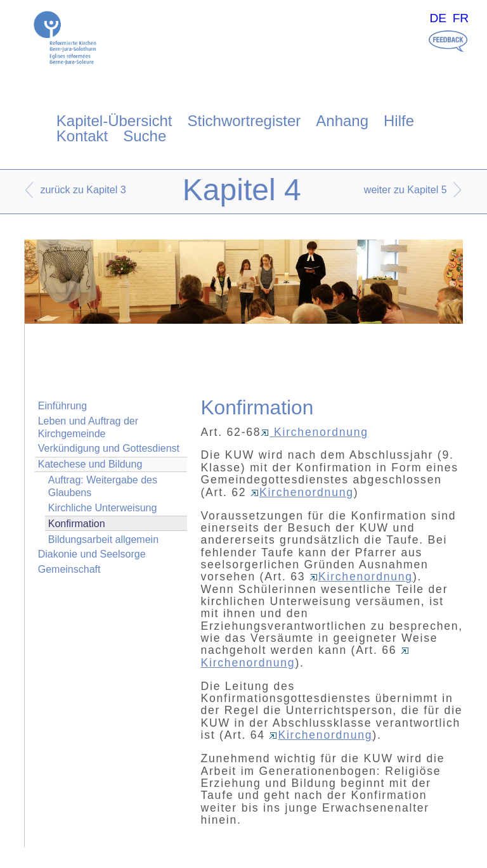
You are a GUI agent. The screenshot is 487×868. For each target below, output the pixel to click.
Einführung (62, 406)
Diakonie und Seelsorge (92, 554)
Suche (145, 136)
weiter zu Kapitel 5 (406, 190)
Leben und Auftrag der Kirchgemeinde (88, 427)
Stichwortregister (244, 121)
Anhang (342, 121)
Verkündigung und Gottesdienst (109, 448)
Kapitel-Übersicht (114, 121)
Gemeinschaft (69, 569)
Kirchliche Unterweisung (103, 508)
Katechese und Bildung (90, 464)
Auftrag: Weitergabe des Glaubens (103, 486)
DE (438, 18)
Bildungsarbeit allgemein (103, 539)
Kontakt (82, 136)
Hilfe (399, 121)
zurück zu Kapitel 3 (83, 190)
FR (461, 18)
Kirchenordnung (315, 432)
